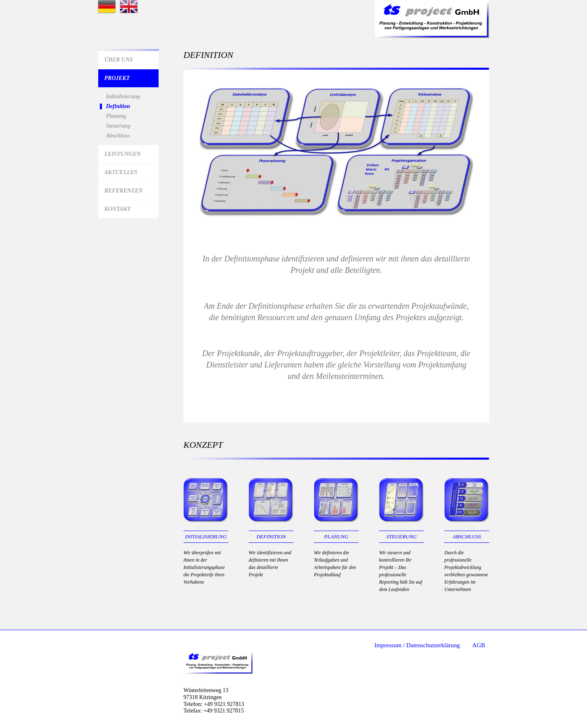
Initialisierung (123, 97)
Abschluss (118, 136)
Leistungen (122, 154)
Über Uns (119, 60)
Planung (116, 116)
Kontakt (118, 209)
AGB (479, 645)
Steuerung (118, 126)
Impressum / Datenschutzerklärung (417, 645)
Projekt (117, 78)
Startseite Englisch (129, 7)
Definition (118, 106)
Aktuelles (121, 172)
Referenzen (124, 191)
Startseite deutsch (107, 7)
